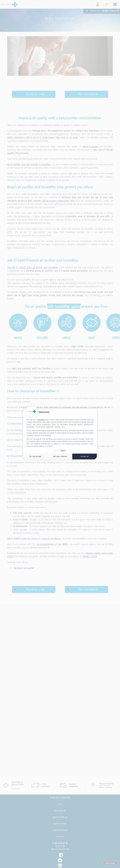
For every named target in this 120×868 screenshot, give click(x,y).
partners (41, 420)
